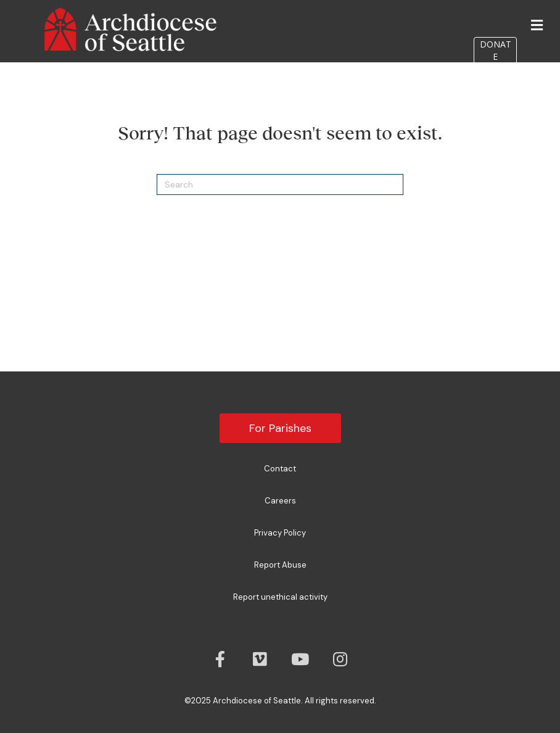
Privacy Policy (280, 533)
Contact (280, 469)
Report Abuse (280, 565)
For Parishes (280, 428)
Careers (280, 501)
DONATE (496, 50)
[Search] (280, 184)
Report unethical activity (280, 597)
